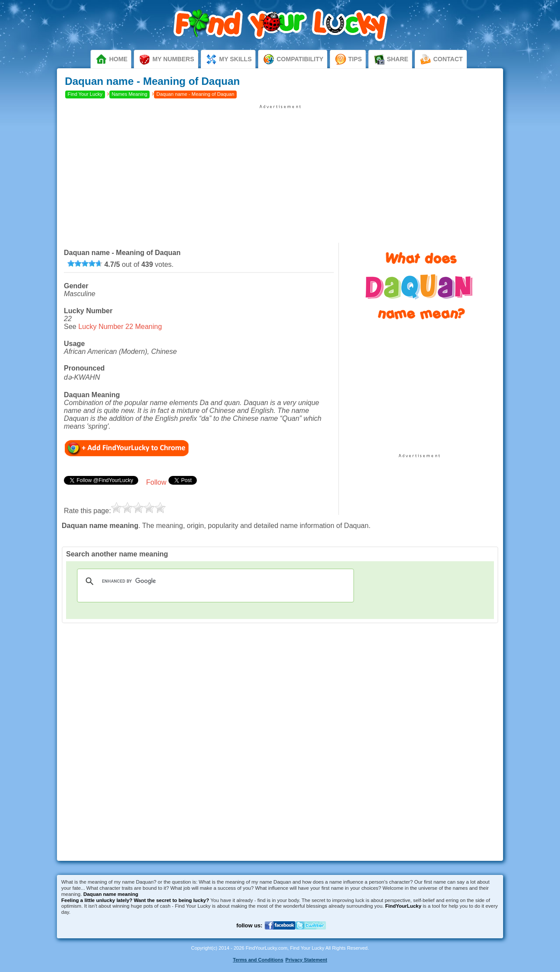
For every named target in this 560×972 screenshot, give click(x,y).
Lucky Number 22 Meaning (120, 327)
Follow (156, 482)
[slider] (85, 263)
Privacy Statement (306, 960)
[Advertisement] (280, 171)
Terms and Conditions (258, 960)
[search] (214, 581)
